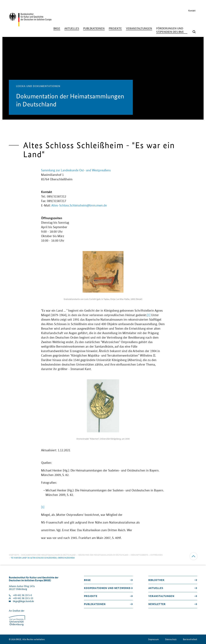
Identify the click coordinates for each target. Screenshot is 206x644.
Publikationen (95, 604)
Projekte (91, 596)
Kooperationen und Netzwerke (107, 588)
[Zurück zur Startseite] (30, 25)
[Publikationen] (94, 28)
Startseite (14, 555)
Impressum (153, 639)
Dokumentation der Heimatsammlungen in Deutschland (48, 555)
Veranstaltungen (161, 596)
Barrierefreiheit (190, 639)
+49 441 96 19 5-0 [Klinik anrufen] (22, 595)
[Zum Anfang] (194, 556)
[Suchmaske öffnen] (194, 32)
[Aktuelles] (72, 28)
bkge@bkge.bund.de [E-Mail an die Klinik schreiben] (23, 601)
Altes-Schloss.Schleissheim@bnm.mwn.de (79, 208)
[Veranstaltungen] (139, 28)
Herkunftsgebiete (139, 555)
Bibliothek (156, 580)
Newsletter (157, 604)
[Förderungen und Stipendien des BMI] (172, 30)
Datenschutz (171, 639)
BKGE (87, 580)
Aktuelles (156, 588)
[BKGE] (57, 28)
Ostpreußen (156, 555)
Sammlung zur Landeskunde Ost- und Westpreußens (76, 173)
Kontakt (192, 10)
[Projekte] (115, 28)
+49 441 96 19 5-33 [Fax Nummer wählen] (23, 598)
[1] (149, 318)
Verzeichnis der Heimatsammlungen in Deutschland (103, 555)
